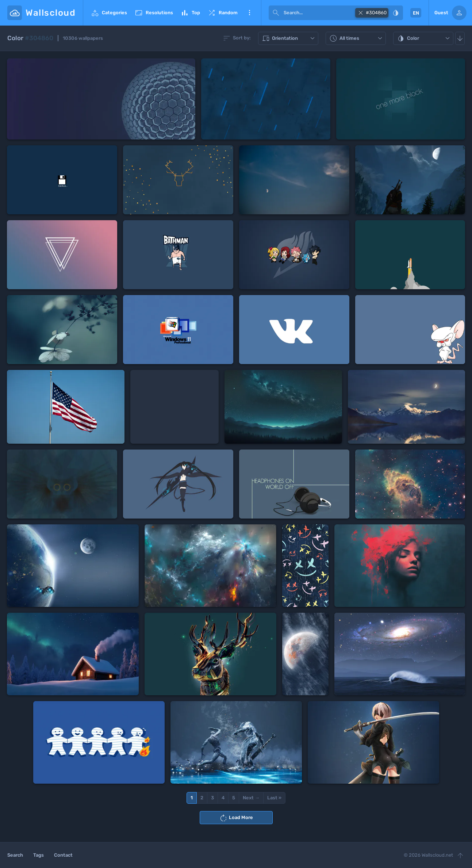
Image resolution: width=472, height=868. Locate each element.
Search (15, 855)
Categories (109, 13)
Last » (274, 798)
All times (357, 38)
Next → (251, 798)
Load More (236, 818)
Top (190, 13)
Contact (63, 855)
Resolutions (154, 13)
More (249, 13)
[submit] (276, 13)
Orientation (289, 38)
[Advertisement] (174, 407)
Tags (39, 855)
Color (424, 38)
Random (222, 13)
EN (416, 13)
